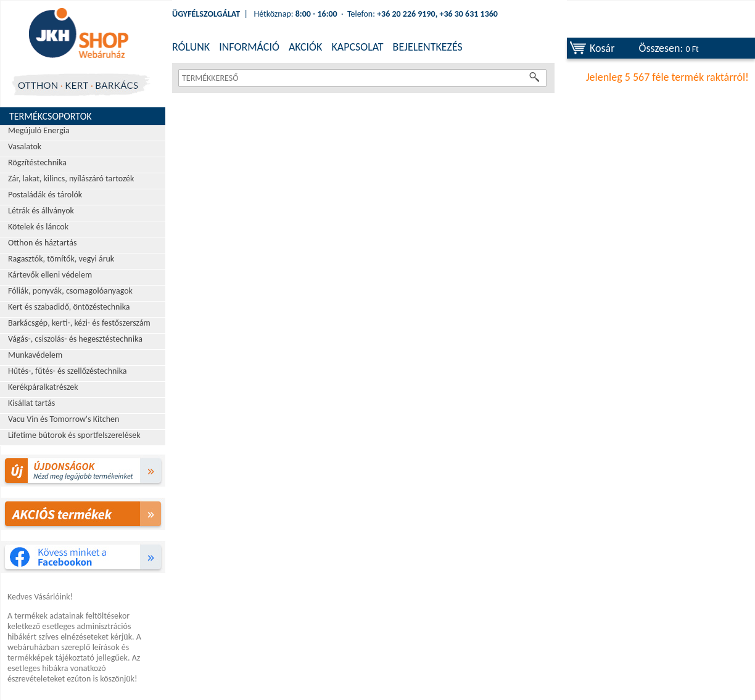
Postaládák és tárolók (45, 195)
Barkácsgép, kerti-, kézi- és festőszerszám (79, 323)
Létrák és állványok (41, 211)
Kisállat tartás (31, 403)
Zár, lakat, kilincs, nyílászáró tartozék (71, 179)
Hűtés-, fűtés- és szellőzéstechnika (68, 371)
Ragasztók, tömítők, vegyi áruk (61, 259)
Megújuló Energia (39, 130)
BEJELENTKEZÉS (428, 47)
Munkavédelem (35, 355)
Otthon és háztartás (42, 243)
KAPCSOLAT (357, 47)
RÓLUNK (191, 47)
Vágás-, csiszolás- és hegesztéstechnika (75, 339)
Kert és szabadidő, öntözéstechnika (69, 307)
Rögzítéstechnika (37, 163)
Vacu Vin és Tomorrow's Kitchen (64, 419)
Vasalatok (25, 146)
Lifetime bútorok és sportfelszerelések (74, 435)
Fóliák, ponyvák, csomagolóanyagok (70, 291)
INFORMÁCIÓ (249, 47)
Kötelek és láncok (38, 227)
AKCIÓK (305, 47)
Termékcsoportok (51, 116)
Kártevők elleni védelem (50, 275)
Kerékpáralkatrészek (43, 387)
